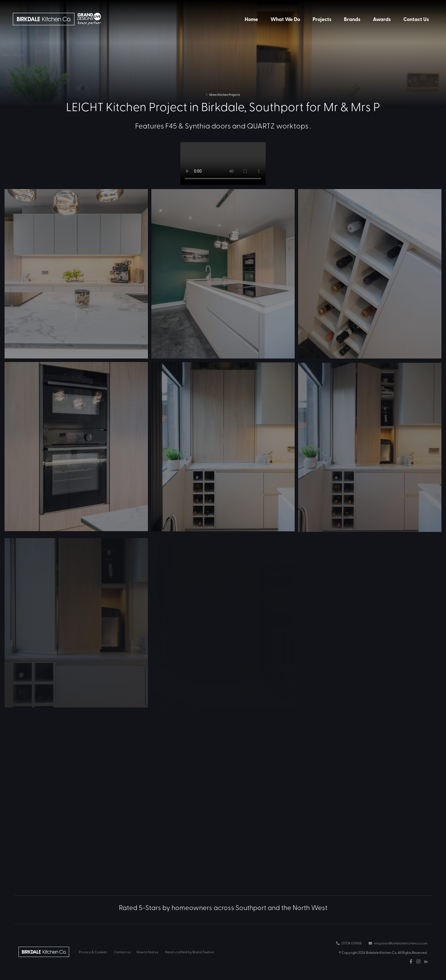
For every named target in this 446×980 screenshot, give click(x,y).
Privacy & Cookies (93, 952)
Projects (322, 19)
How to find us (147, 952)
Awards (382, 19)
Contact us (122, 952)
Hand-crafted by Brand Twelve (189, 952)
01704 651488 (349, 943)
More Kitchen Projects (223, 95)
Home (251, 19)
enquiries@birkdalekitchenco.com (398, 943)
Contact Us (416, 19)
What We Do (285, 19)
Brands (352, 19)
